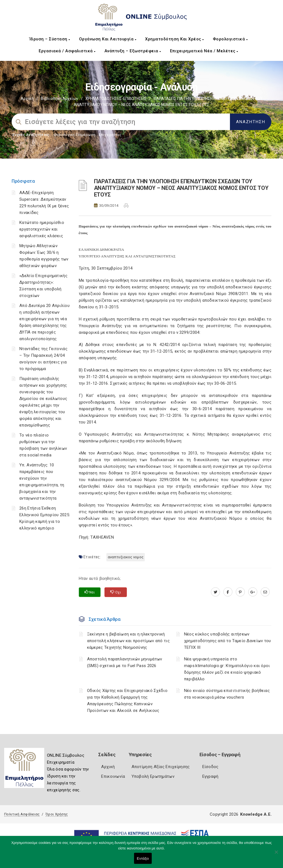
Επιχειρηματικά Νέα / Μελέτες (204, 51)
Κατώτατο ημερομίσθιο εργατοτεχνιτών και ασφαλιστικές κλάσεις (42, 229)
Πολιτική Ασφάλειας (22, 814)
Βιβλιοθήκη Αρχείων (60, 99)
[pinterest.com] (240, 592)
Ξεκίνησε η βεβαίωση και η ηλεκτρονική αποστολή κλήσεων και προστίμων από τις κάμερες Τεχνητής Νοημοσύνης (128, 641)
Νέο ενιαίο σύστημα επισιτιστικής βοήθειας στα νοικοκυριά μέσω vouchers (227, 694)
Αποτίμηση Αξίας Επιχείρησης (161, 767)
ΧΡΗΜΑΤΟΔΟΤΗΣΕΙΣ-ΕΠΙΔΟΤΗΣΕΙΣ (116, 99)
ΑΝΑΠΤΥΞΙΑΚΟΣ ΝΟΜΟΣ (126, 557)
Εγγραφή (210, 776)
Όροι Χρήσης (57, 814)
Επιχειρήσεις (110, 135)
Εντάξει (143, 858)
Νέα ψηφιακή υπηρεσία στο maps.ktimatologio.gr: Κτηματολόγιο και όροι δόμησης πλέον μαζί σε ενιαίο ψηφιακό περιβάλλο (227, 669)
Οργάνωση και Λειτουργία (108, 39)
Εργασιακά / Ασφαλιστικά (67, 51)
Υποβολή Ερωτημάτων (153, 776)
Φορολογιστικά (230, 39)
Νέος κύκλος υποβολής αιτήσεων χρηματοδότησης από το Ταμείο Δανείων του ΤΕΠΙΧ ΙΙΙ (228, 641)
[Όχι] (276, 855)
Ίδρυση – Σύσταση (50, 39)
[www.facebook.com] (228, 592)
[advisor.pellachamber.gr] (265, 592)
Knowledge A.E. (256, 814)
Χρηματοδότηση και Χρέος (175, 39)
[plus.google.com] (253, 592)
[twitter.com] (215, 592)
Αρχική (27, 99)
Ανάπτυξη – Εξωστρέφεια (133, 51)
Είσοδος (210, 767)
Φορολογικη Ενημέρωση (74, 135)
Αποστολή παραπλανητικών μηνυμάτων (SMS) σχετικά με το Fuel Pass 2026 (125, 662)
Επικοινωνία (113, 776)
